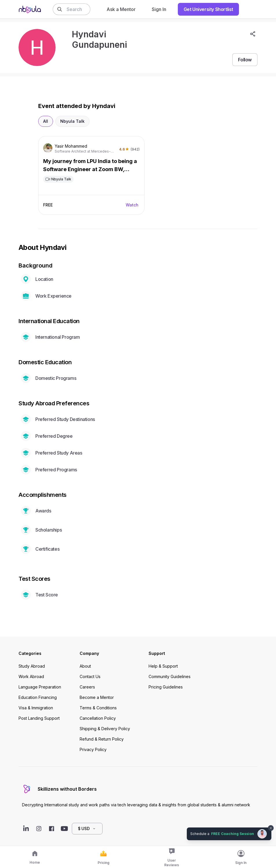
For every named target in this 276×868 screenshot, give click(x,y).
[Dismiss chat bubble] (271, 828)
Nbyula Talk (72, 121)
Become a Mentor (97, 697)
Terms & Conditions (98, 708)
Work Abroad (31, 676)
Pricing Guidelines (166, 687)
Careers (87, 687)
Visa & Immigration (36, 708)
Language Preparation (40, 687)
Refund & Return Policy (102, 739)
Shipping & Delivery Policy (105, 729)
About (85, 666)
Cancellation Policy (98, 718)
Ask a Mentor (121, 9)
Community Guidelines (170, 676)
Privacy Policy (93, 749)
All (46, 121)
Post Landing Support (39, 718)
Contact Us (90, 676)
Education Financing (38, 697)
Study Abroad (32, 666)
